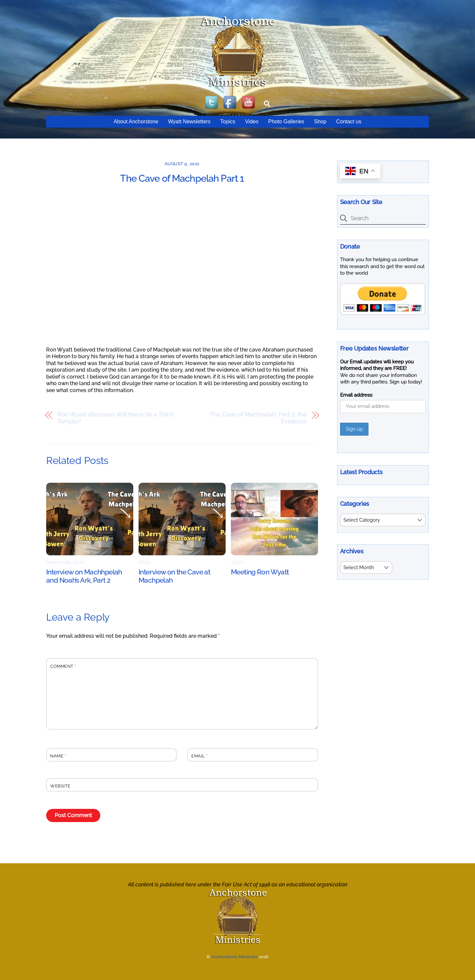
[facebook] (231, 103)
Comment (63, 666)
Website (60, 786)
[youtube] (249, 103)
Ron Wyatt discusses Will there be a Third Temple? (115, 418)
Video (252, 122)
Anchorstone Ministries (234, 957)
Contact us (349, 122)
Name (58, 756)
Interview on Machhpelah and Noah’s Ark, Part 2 (84, 576)
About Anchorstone (136, 122)
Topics (228, 122)
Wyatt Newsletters (189, 122)
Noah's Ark (58, 563)
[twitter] (212, 103)
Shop (320, 122)
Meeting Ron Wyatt (260, 572)
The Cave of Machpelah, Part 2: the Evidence (258, 418)
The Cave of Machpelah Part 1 (182, 178)
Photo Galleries (286, 122)
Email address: (356, 395)
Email (200, 756)
